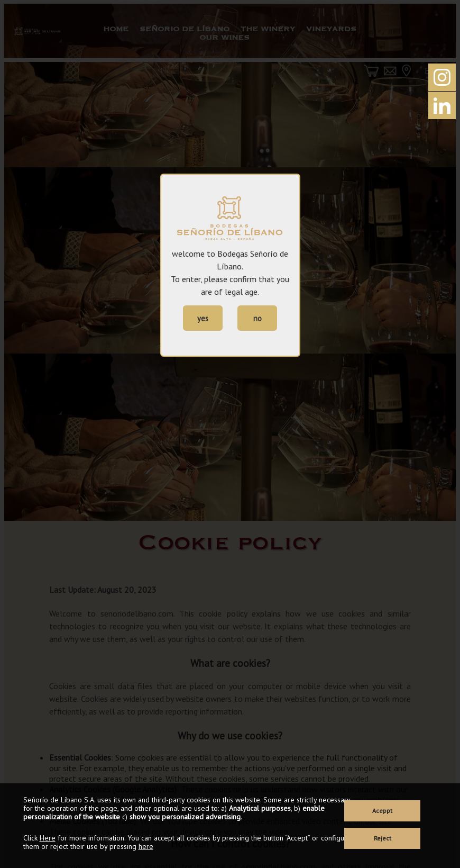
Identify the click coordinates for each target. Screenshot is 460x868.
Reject (383, 838)
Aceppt (382, 811)
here (146, 846)
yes (203, 318)
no (257, 318)
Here (48, 838)
